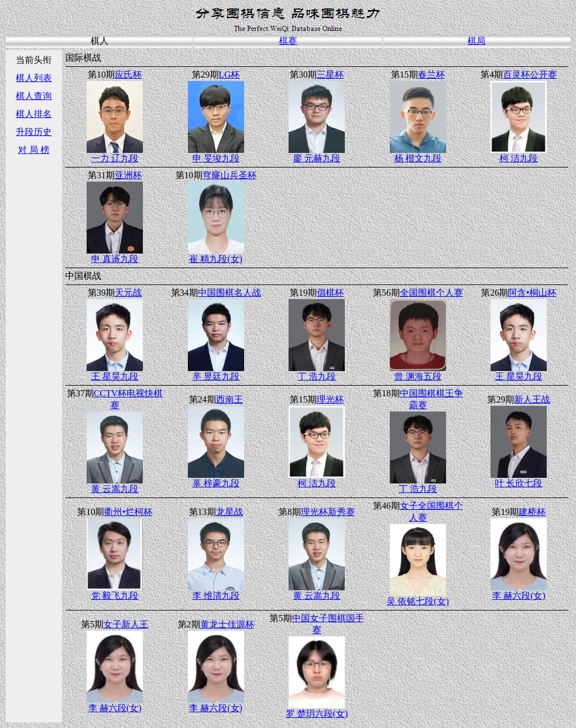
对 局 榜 (34, 150)
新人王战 (532, 399)
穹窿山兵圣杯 (229, 175)
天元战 (128, 293)
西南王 (229, 399)
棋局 (476, 41)
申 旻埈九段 (216, 158)
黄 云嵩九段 (115, 489)
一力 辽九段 (115, 158)
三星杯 (330, 74)
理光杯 (330, 399)
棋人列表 (34, 78)
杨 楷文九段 (418, 158)
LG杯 (229, 74)
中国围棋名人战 (229, 293)
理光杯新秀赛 (328, 512)
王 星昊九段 (115, 376)
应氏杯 (128, 74)
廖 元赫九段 (317, 158)
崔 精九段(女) (216, 259)
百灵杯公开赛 (530, 74)
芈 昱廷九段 (216, 376)
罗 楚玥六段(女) (317, 714)
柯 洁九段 (519, 158)
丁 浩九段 (317, 376)
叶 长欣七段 (519, 483)
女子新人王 (126, 624)
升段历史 (34, 132)
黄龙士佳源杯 (227, 624)
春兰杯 (431, 74)
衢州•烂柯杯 (128, 512)
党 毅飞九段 (115, 596)
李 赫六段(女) (519, 596)
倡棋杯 (330, 293)
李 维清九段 (216, 596)
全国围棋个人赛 (431, 293)
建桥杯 (532, 512)
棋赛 (288, 41)
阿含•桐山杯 (532, 293)
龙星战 (229, 512)
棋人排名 (34, 114)
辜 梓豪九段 (216, 483)
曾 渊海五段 (418, 376)
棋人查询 (34, 96)
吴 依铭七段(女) (418, 601)
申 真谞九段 (115, 259)
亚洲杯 (128, 175)
